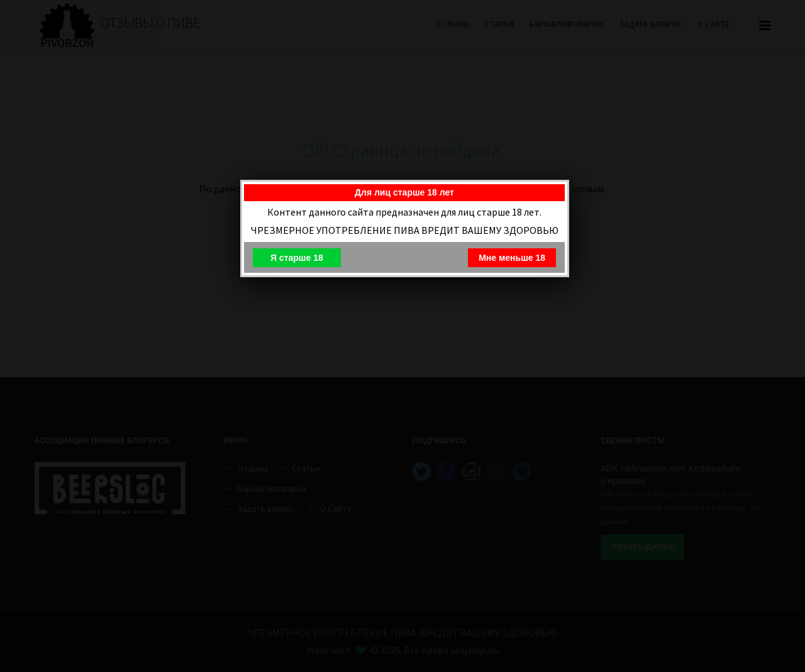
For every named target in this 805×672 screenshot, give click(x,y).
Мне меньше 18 (512, 258)
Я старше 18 (297, 258)
